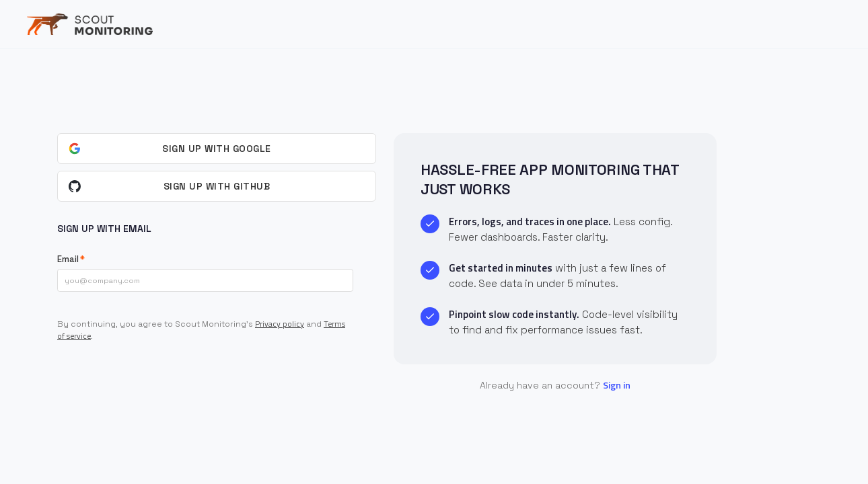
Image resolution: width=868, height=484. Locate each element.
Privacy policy (280, 324)
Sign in (617, 385)
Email (68, 259)
